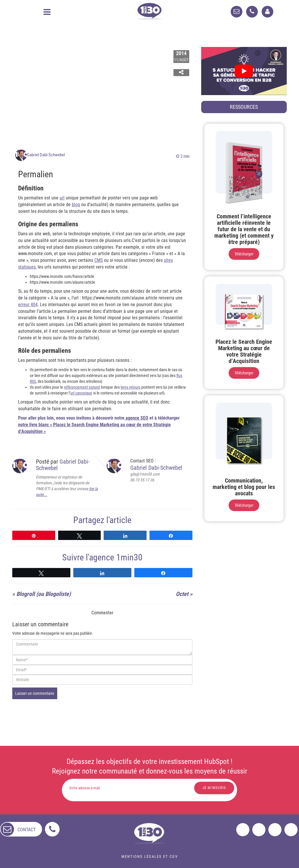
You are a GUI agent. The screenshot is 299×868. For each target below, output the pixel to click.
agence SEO (136, 418)
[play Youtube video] (244, 71)
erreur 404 (28, 305)
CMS (99, 260)
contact (27, 829)
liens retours (131, 387)
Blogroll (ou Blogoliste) (44, 594)
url (62, 198)
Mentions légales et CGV (150, 856)
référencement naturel (82, 387)
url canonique (81, 393)
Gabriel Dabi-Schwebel (46, 155)
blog (76, 205)
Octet (182, 594)
